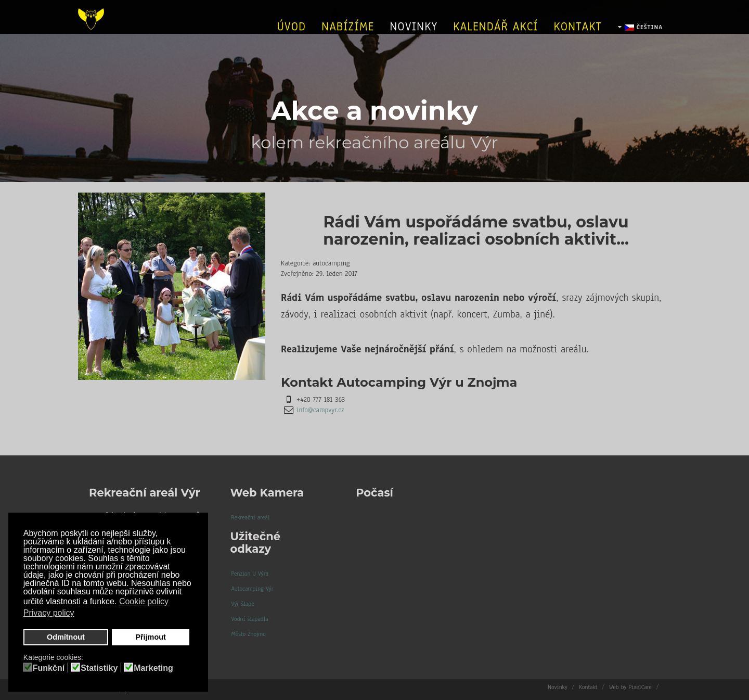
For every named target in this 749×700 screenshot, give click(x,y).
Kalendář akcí (495, 35)
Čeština (640, 37)
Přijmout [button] (150, 637)
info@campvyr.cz (320, 410)
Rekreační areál (251, 517)
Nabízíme (348, 35)
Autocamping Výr (253, 589)
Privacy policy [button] (49, 613)
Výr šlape (243, 604)
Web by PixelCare (630, 687)
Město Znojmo (249, 634)
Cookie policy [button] (144, 601)
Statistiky (99, 668)
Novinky (414, 35)
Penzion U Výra (250, 574)
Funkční (49, 668)
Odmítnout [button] (66, 637)
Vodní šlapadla (250, 619)
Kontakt (577, 35)
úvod (292, 35)
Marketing (153, 668)
